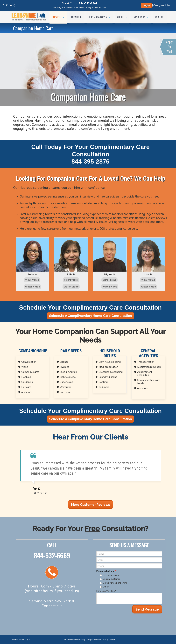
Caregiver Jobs (162, 5)
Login (146, 5)
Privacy (15, 640)
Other (106, 587)
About (121, 17)
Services (57, 17)
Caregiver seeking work (115, 583)
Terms (22, 640)
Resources (140, 17)
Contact (160, 17)
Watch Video (32, 287)
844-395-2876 (91, 161)
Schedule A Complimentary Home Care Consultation (91, 316)
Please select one (106, 571)
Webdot (112, 640)
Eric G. (37, 489)
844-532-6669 (88, 3)
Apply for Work (169, 47)
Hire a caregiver (111, 575)
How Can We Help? (106, 591)
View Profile (32, 280)
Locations (76, 17)
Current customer (112, 579)
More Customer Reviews (91, 505)
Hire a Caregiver (98, 17)
